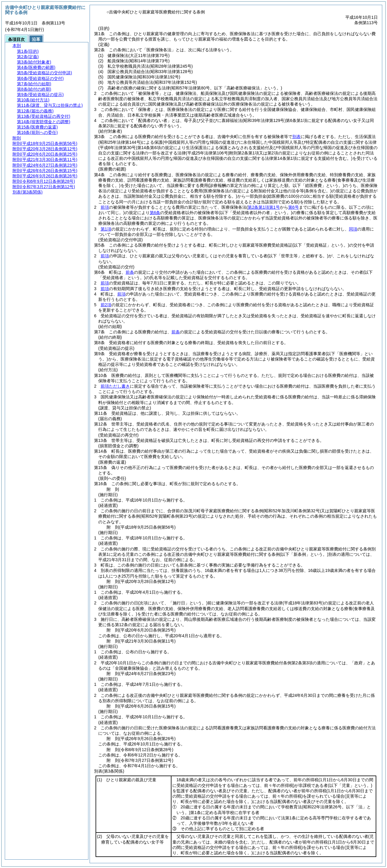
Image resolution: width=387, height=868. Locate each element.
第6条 (155, 213)
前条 (130, 272)
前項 (105, 207)
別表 (297, 137)
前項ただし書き (115, 386)
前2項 (106, 305)
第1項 (106, 229)
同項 (353, 229)
